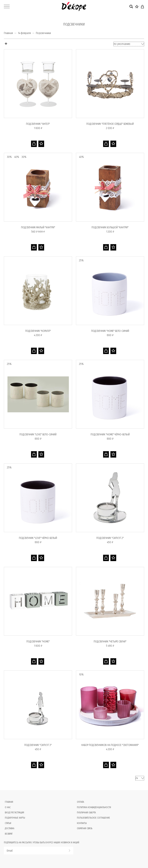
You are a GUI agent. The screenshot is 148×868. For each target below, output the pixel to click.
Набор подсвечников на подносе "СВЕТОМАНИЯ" (110, 745)
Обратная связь (85, 828)
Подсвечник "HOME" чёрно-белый (110, 434)
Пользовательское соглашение (93, 818)
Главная (8, 33)
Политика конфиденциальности (94, 807)
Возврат (9, 834)
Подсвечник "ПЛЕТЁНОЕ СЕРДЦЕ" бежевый (110, 124)
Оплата (80, 802)
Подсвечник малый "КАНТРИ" (38, 227)
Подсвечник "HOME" (38, 642)
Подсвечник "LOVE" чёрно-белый (38, 538)
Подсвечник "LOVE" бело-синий (38, 434)
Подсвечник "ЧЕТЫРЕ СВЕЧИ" (110, 642)
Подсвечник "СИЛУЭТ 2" (110, 538)
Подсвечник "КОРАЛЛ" (38, 331)
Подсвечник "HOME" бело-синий (110, 331)
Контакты (82, 823)
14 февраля (24, 33)
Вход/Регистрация (14, 813)
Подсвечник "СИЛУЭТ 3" (38, 745)
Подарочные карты (15, 818)
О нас (8, 807)
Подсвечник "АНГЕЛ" (38, 124)
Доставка (10, 828)
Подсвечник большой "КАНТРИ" (110, 227)
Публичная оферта (86, 813)
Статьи (8, 823)
